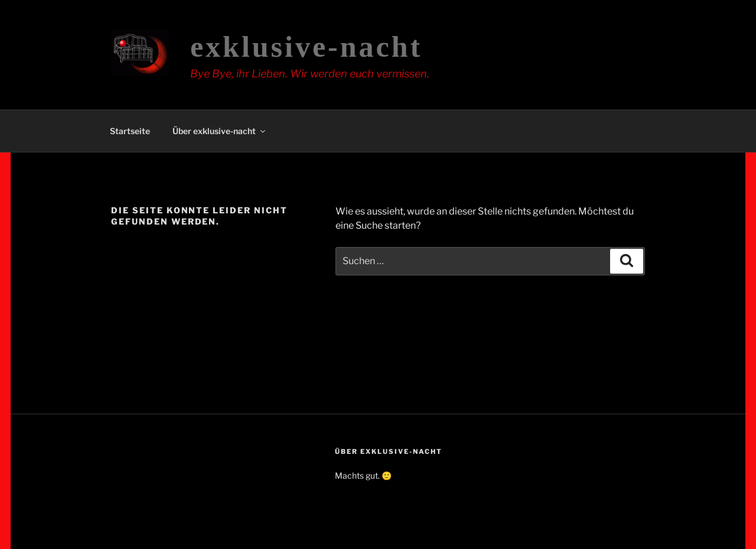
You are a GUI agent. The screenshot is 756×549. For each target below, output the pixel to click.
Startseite (130, 131)
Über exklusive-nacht (220, 131)
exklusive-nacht (306, 47)
